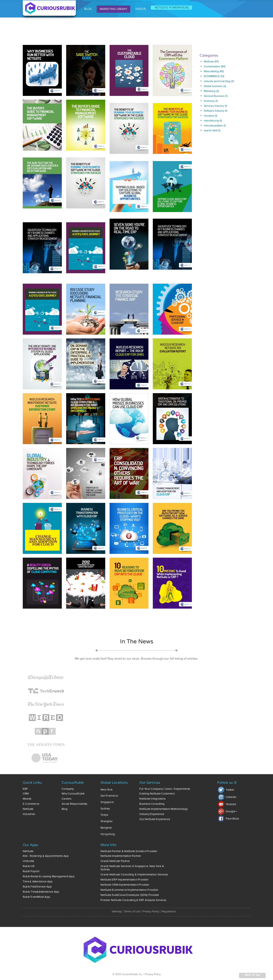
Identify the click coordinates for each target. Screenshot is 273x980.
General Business (216, 96)
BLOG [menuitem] (88, 9)
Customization (215, 67)
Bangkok (106, 828)
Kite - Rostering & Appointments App (46, 856)
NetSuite (211, 62)
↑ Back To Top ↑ (252, 975)
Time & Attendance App (38, 882)
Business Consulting (152, 804)
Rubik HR (29, 866)
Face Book (229, 819)
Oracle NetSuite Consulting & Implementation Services (134, 875)
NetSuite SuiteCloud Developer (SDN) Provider (130, 895)
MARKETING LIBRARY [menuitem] (113, 9)
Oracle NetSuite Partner (115, 861)
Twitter (226, 790)
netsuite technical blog (219, 81)
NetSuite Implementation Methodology (164, 809)
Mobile (27, 799)
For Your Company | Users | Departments (165, 789)
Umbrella (29, 861)
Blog (65, 809)
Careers (67, 799)
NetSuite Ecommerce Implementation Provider (129, 890)
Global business (215, 86)
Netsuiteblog (214, 71)
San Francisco (109, 796)
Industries (29, 814)
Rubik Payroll (31, 871)
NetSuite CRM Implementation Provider (125, 885)
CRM (26, 794)
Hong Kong (108, 834)
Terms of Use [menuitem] (132, 912)
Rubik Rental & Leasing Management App (49, 876)
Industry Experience (152, 814)
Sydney (105, 809)
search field (212, 131)
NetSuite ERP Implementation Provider (125, 880)
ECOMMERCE (214, 76)
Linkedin (227, 797)
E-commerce (31, 804)
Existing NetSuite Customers (157, 794)
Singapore (107, 802)
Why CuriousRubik (73, 794)
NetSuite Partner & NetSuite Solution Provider (129, 851)
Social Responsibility (74, 804)
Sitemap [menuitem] (117, 912)
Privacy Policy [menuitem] (151, 912)
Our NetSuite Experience (155, 819)
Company (68, 789)
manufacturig (213, 121)
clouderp (210, 116)
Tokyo (104, 815)
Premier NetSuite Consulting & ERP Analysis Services (133, 900)
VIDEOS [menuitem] (140, 9)
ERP (25, 789)
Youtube (227, 804)
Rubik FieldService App (37, 887)
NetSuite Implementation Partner (121, 856)
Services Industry (215, 106)
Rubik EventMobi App (36, 897)
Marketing (211, 91)
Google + (228, 811)
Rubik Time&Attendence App (41, 892)
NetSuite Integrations (153, 799)
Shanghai (106, 821)
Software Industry (215, 111)
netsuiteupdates (215, 126)
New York (107, 790)
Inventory (211, 101)
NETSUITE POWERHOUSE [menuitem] (172, 8)
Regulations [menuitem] (169, 912)
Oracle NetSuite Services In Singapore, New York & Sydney (132, 868)
